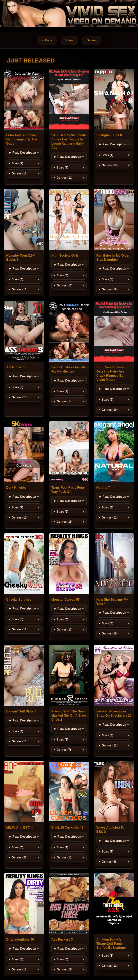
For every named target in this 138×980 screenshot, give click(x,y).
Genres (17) (65, 285)
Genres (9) (109, 862)
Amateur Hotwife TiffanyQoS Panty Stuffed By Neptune (111, 944)
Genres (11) (65, 178)
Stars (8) (107, 507)
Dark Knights (16, 488)
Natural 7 (103, 488)
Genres (92, 40)
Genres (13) (20, 173)
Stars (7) (107, 852)
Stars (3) (63, 275)
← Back (47, 40)
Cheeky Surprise (19, 600)
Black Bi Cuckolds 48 (67, 827)
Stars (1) (17, 507)
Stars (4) (107, 155)
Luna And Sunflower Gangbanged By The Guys (22, 139)
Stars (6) (63, 619)
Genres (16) (20, 629)
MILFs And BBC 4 (19, 827)
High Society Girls (65, 255)
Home (69, 40)
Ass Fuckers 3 (62, 939)
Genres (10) (110, 289)
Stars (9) (17, 387)
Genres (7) (64, 750)
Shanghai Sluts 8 (109, 135)
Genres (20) (20, 857)
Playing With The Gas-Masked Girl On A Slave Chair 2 (69, 716)
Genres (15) (65, 522)
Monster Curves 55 (65, 600)
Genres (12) (110, 745)
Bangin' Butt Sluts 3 (21, 711)
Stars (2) (17, 163)
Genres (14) (65, 401)
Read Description (24, 153)
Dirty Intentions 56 (20, 939)
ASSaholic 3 (15, 367)
